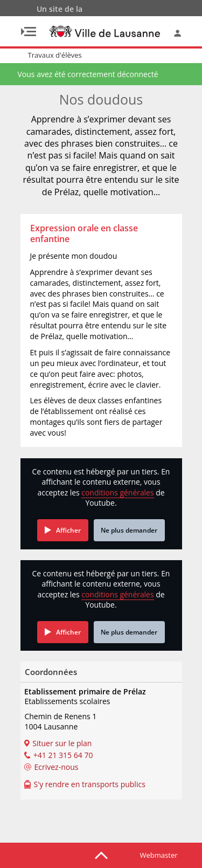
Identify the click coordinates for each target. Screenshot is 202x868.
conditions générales (117, 492)
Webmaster (159, 855)
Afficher (68, 530)
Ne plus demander (129, 530)
